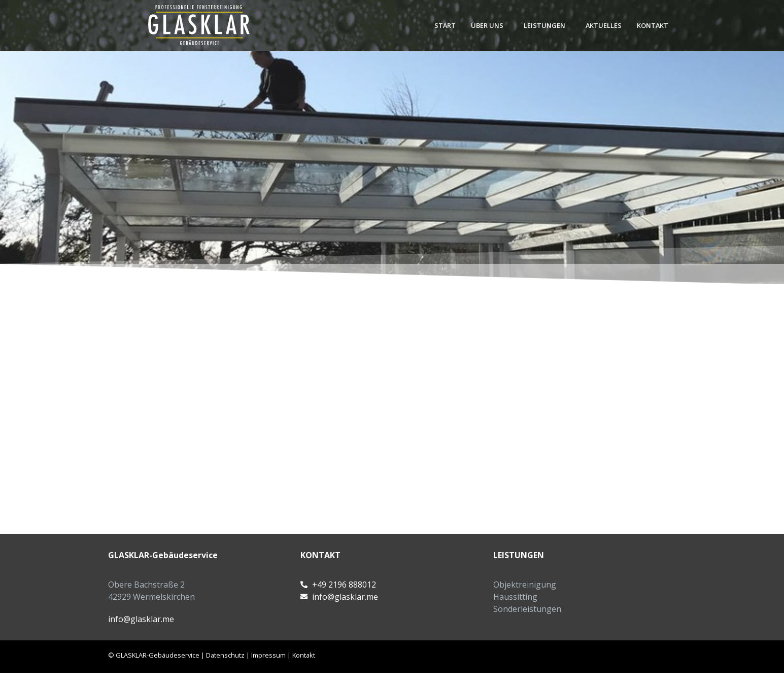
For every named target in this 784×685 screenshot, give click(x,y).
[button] (490, 26)
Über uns (487, 25)
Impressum (268, 655)
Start (445, 25)
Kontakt (653, 25)
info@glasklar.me (141, 619)
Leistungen (544, 25)
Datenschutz (225, 655)
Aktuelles (604, 25)
